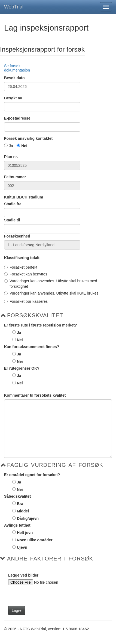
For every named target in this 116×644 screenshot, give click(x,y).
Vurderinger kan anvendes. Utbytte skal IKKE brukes (51, 293)
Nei (24, 146)
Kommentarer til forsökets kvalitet (35, 395)
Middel (23, 511)
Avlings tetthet (17, 525)
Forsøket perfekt (21, 267)
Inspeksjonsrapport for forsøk (42, 49)
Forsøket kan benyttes (26, 274)
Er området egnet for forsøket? (32, 475)
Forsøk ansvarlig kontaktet (28, 138)
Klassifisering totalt (22, 258)
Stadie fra (13, 204)
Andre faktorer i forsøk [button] (50, 559)
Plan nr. (11, 157)
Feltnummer (15, 177)
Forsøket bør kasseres (26, 301)
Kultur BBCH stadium (24, 197)
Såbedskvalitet (17, 496)
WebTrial (14, 7)
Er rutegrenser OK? (22, 368)
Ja (11, 146)
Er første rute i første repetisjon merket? (41, 325)
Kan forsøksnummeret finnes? (32, 347)
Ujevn (22, 547)
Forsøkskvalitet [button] (35, 315)
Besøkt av (13, 98)
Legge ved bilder (23, 575)
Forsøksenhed (17, 236)
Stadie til (12, 220)
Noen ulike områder (35, 540)
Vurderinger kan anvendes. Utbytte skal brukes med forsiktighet (51, 284)
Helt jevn (25, 533)
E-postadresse (17, 118)
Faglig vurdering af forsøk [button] (55, 465)
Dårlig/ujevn (28, 518)
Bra (20, 504)
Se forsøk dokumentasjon (17, 68)
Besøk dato (14, 78)
